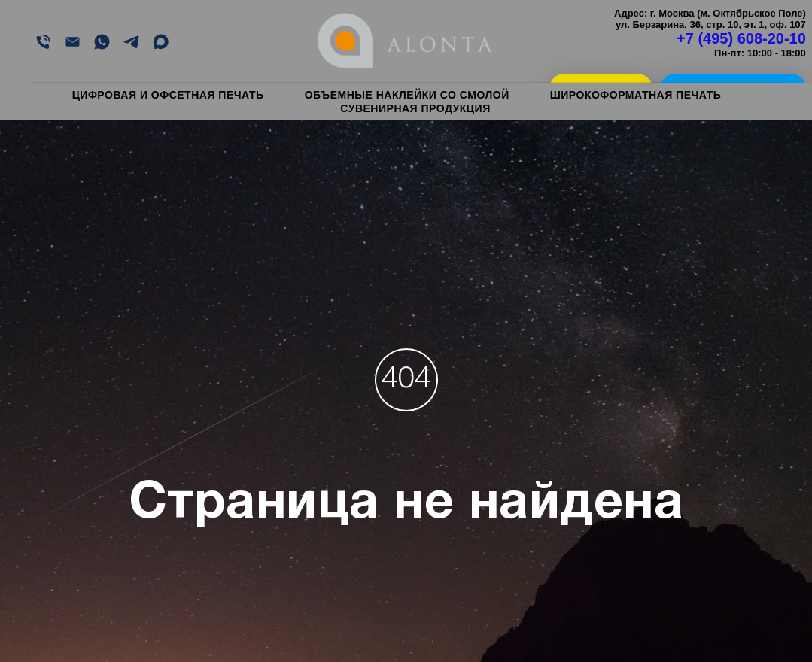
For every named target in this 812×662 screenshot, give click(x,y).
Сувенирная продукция (415, 108)
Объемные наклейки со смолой (407, 95)
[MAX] (161, 42)
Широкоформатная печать (636, 95)
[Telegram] (131, 42)
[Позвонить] (43, 42)
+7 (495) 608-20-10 (741, 38)
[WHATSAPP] (102, 42)
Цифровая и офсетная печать (168, 95)
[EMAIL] (73, 42)
